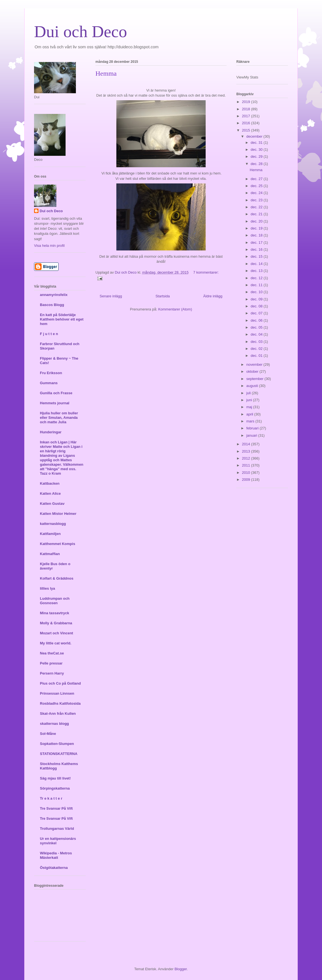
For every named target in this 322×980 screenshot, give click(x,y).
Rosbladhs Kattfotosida (60, 703)
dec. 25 (257, 186)
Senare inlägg (111, 296)
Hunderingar (51, 432)
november (255, 364)
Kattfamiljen (50, 534)
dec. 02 (257, 349)
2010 (247, 473)
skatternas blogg (54, 724)
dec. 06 (257, 320)
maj (250, 407)
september (255, 379)
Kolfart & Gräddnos (57, 578)
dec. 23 (257, 200)
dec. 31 (257, 143)
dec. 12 (257, 278)
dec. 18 (257, 235)
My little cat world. (56, 643)
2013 (247, 451)
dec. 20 (257, 221)
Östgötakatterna (54, 868)
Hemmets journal (55, 403)
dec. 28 (257, 164)
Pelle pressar (51, 663)
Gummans (49, 383)
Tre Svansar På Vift (56, 808)
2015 (247, 130)
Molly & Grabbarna (56, 623)
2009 (247, 480)
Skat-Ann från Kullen (58, 714)
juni (250, 400)
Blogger (181, 969)
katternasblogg (53, 524)
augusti (253, 386)
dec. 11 (257, 285)
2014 (247, 444)
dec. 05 (257, 327)
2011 (247, 465)
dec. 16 (257, 249)
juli (249, 393)
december (255, 136)
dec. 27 (257, 179)
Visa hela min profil (49, 246)
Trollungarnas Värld (57, 829)
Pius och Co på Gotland (60, 683)
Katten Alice (50, 493)
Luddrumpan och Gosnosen (55, 601)
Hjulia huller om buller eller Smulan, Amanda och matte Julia (59, 418)
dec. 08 (257, 306)
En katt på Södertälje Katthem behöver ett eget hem (62, 319)
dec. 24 (257, 193)
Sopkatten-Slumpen (57, 744)
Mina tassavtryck (55, 613)
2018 (247, 109)
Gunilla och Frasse (56, 393)
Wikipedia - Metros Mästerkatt (56, 855)
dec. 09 (257, 299)
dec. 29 (257, 156)
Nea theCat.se (52, 653)
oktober (253, 371)
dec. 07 (257, 313)
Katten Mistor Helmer (58, 514)
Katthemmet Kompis (57, 544)
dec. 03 (257, 342)
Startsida (163, 296)
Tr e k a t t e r (51, 798)
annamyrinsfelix (54, 295)
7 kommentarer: (206, 272)
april (250, 414)
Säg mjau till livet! (55, 778)
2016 (247, 123)
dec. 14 (257, 264)
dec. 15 (257, 256)
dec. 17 (257, 242)
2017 (247, 116)
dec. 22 (257, 207)
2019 (247, 102)
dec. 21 (257, 214)
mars (251, 421)
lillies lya (47, 588)
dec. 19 (257, 228)
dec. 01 (257, 356)
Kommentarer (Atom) (175, 309)
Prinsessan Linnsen (57, 693)
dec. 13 (257, 271)
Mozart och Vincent (57, 633)
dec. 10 (257, 292)
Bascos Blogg (52, 305)
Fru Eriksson (51, 373)
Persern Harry (52, 673)
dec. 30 (257, 150)
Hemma (106, 73)
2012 (247, 458)
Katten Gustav (52, 504)
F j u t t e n (49, 334)
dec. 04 (257, 334)
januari (252, 435)
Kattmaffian (50, 554)
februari (253, 428)
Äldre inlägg (213, 296)
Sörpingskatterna (55, 788)
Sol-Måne (48, 734)
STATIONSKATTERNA (59, 754)
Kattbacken (50, 483)
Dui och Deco (80, 32)
